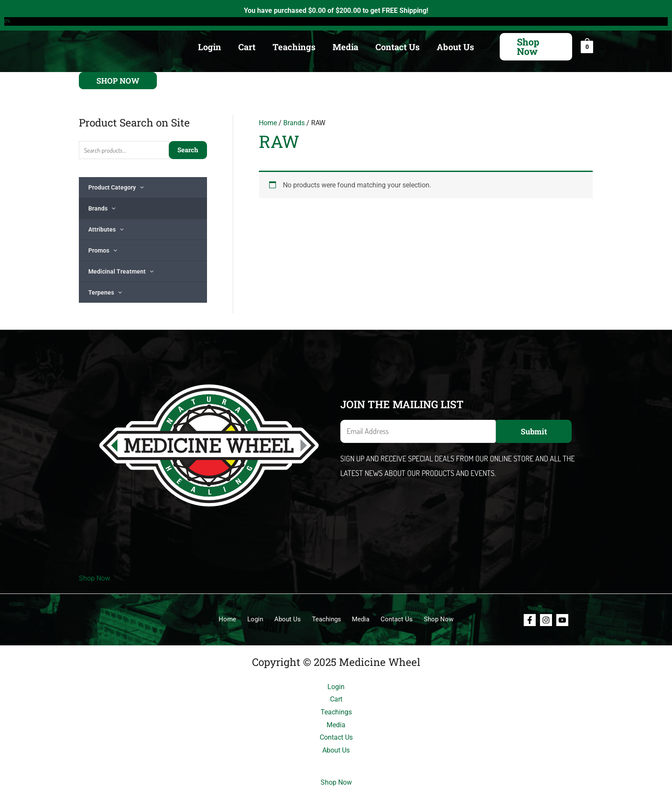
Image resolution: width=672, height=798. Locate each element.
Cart (247, 47)
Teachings (294, 47)
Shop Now (94, 579)
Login (210, 47)
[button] (536, 47)
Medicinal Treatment (121, 272)
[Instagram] (546, 620)
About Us (455, 47)
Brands (102, 209)
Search (188, 150)
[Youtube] (562, 620)
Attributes (106, 230)
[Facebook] (530, 620)
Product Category (116, 188)
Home (268, 123)
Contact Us (397, 47)
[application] (140, 188)
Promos (103, 251)
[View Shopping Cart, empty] (587, 47)
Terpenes (105, 293)
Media (345, 47)
